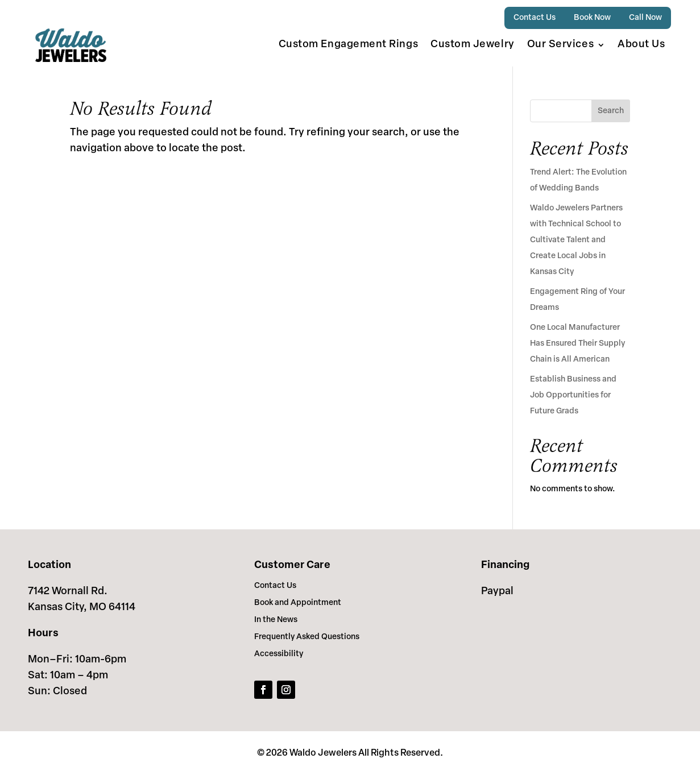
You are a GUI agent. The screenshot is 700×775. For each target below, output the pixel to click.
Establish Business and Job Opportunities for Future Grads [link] (573, 395)
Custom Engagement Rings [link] (348, 45)
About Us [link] (641, 45)
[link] (71, 45)
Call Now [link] (645, 18)
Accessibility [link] (279, 654)
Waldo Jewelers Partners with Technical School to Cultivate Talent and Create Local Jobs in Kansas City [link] (576, 240)
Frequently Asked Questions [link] (307, 637)
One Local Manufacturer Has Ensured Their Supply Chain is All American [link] (577, 344)
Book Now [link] (592, 18)
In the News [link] (276, 620)
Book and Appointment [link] (298, 603)
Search (611, 111)
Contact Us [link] (535, 18)
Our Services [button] (560, 45)
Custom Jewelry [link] (473, 45)
